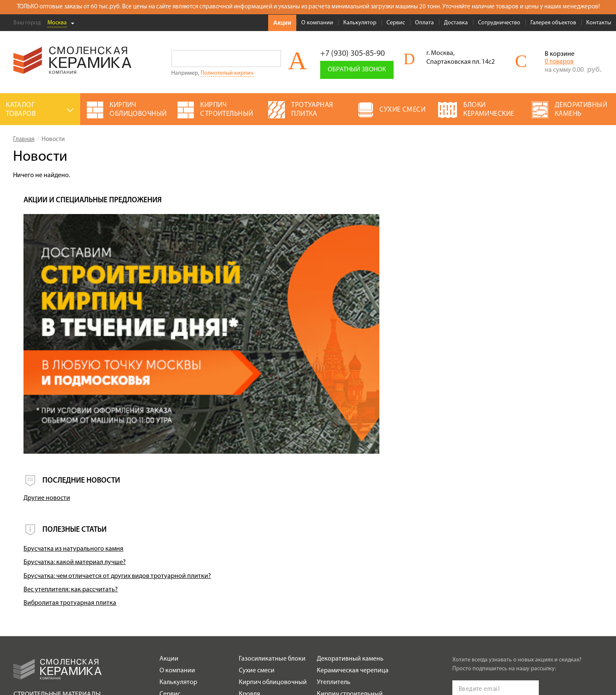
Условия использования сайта (52, 603)
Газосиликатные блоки (272, 525)
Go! (273, 59)
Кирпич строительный (350, 560)
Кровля (249, 560)
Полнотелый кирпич (227, 73)
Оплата (424, 23)
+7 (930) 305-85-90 (352, 54)
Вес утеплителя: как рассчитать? (455, 456)
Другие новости (432, 364)
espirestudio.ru (556, 670)
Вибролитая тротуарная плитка (455, 469)
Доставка (456, 23)
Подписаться (479, 602)
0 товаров (559, 62)
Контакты (599, 23)
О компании (317, 23)
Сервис (396, 23)
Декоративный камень (350, 525)
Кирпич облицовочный (273, 549)
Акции (282, 23)
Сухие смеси (257, 537)
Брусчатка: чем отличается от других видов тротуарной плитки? (502, 442)
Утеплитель (334, 549)
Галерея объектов (553, 23)
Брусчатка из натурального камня (458, 415)
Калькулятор (360, 23)
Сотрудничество (499, 23)
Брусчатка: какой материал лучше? (459, 428)
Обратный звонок (357, 70)
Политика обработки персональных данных (70, 614)
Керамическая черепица (353, 537)
